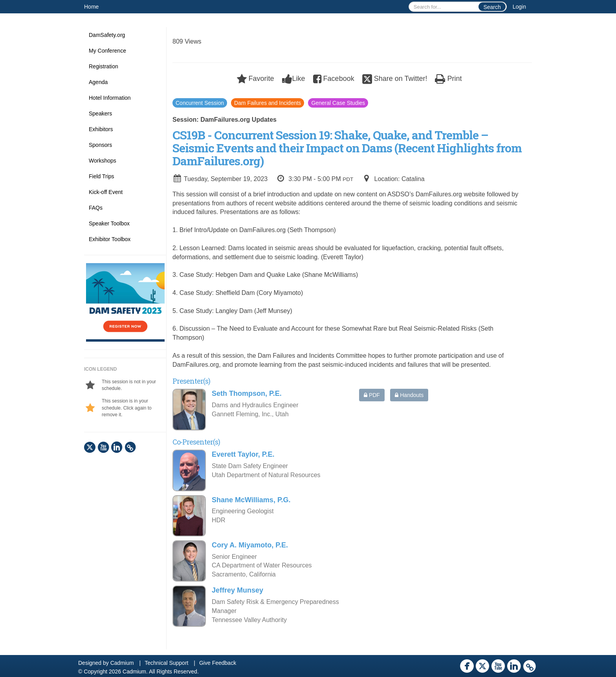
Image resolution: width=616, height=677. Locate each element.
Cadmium (122, 663)
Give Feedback (218, 663)
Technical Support (166, 663)
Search (492, 7)
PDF (372, 395)
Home (91, 7)
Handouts (409, 395)
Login (519, 7)
